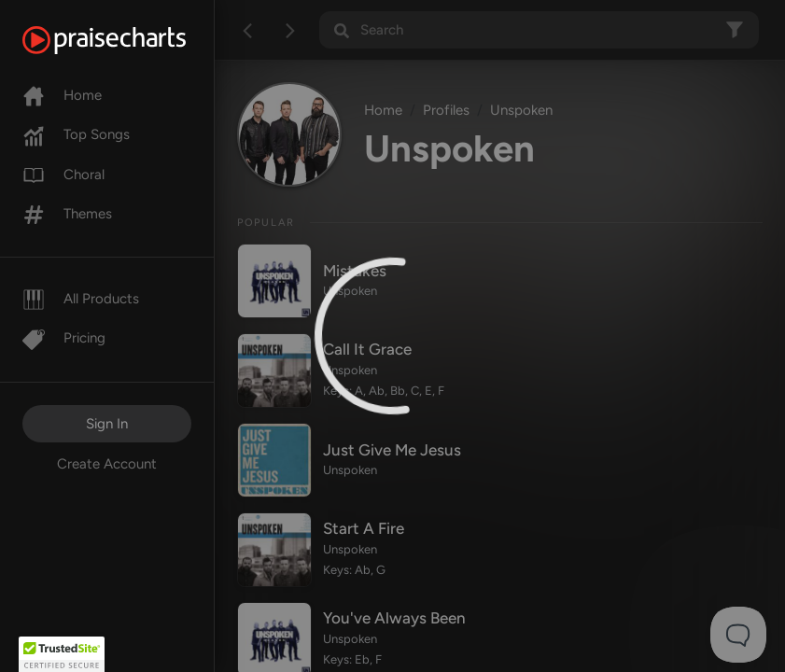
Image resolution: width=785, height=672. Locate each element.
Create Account (107, 464)
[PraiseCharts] (127, 40)
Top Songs (76, 134)
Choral (63, 175)
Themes (67, 214)
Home (62, 95)
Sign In (107, 424)
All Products (81, 299)
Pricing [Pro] (64, 338)
